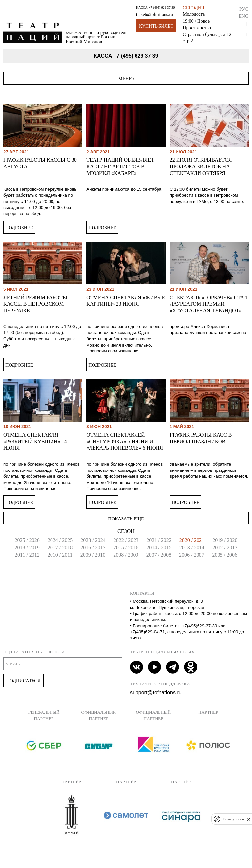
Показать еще (126, 519)
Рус (244, 9)
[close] (249, 819)
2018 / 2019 (27, 548)
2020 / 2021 (192, 540)
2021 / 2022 (159, 540)
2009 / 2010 (93, 555)
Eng (244, 16)
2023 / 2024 (93, 540)
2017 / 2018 (60, 548)
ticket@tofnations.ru (155, 15)
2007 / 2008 (159, 555)
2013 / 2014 (192, 548)
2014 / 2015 (159, 548)
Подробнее (19, 228)
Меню (126, 79)
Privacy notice (234, 819)
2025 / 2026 (27, 540)
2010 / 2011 (60, 555)
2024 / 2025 (60, 540)
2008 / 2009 (126, 555)
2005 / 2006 (225, 555)
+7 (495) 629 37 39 (161, 7)
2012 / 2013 (225, 548)
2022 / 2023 (126, 540)
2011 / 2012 (27, 555)
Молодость (194, 14)
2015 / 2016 (126, 548)
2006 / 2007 (192, 555)
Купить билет (156, 26)
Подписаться (23, 681)
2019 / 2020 (225, 540)
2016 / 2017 (93, 548)
